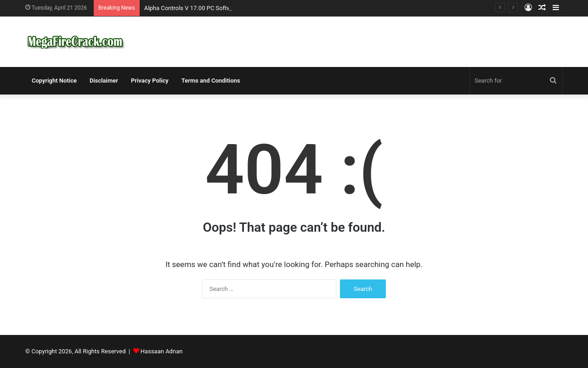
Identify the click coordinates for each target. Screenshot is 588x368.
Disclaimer (104, 81)
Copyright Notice (54, 81)
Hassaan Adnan (162, 351)
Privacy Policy (150, 81)
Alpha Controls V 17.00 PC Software (192, 8)
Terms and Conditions (211, 81)
